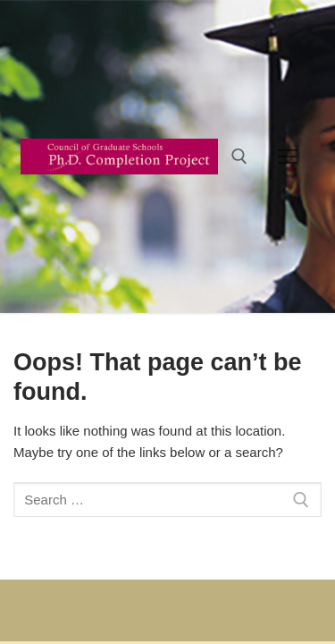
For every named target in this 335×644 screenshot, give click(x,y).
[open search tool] (239, 157)
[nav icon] (288, 156)
